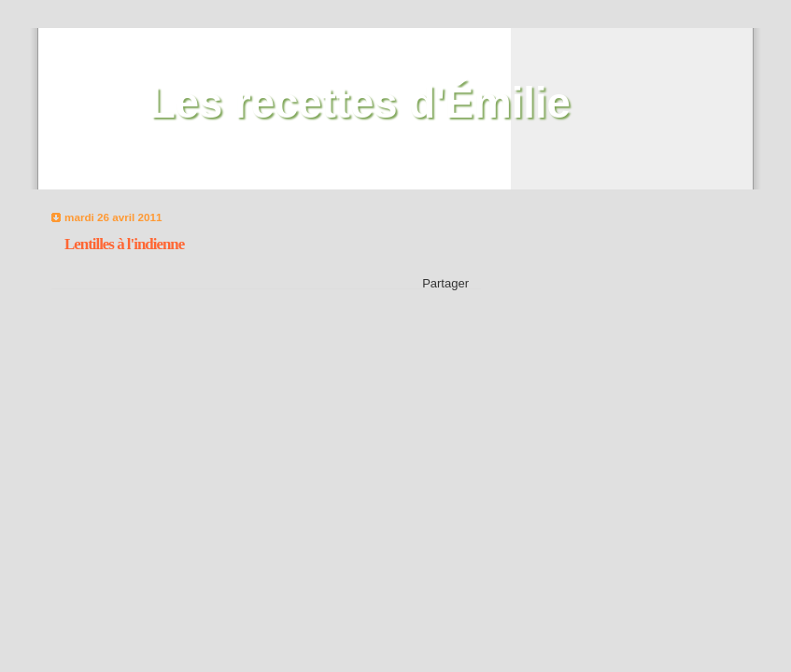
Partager (445, 283)
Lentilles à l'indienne (124, 244)
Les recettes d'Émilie (360, 103)
